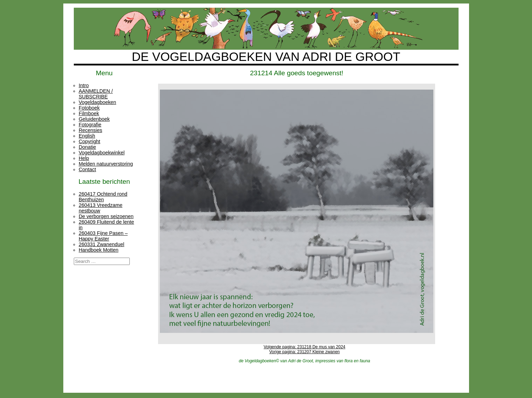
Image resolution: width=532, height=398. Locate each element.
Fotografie (90, 125)
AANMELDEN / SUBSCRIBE (96, 94)
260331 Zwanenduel (101, 244)
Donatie (87, 147)
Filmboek (89, 113)
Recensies (90, 130)
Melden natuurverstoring (106, 164)
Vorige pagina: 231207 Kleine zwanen (305, 352)
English (87, 136)
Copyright (90, 141)
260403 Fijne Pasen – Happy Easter (103, 236)
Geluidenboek (94, 119)
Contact (87, 169)
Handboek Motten (99, 250)
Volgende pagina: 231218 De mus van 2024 (305, 347)
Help (84, 158)
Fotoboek (89, 108)
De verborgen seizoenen (106, 216)
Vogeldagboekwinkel (102, 153)
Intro (84, 85)
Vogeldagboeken (97, 102)
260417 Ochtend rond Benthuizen (103, 197)
